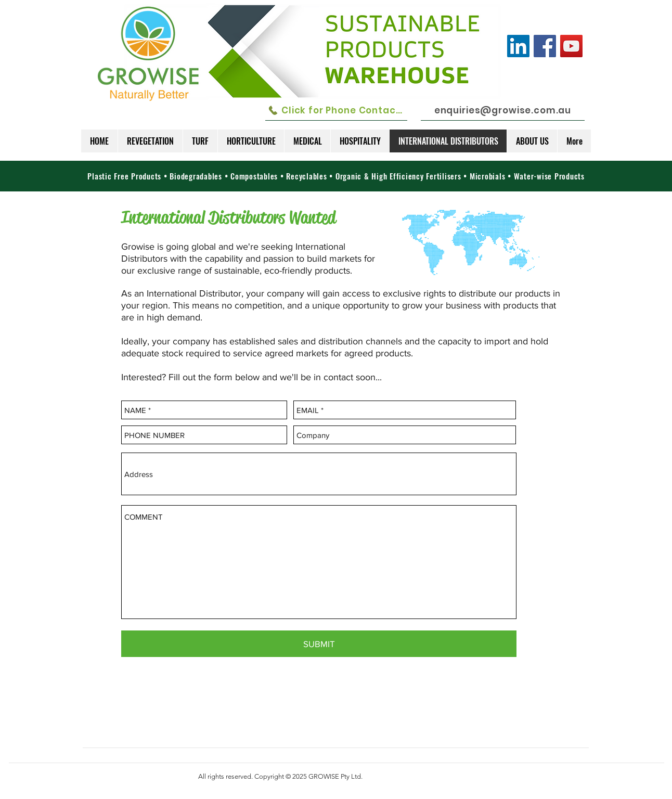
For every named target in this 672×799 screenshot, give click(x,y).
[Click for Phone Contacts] (336, 110)
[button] (150, 141)
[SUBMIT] (319, 644)
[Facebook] (545, 46)
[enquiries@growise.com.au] (503, 110)
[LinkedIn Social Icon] (518, 46)
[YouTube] (571, 46)
